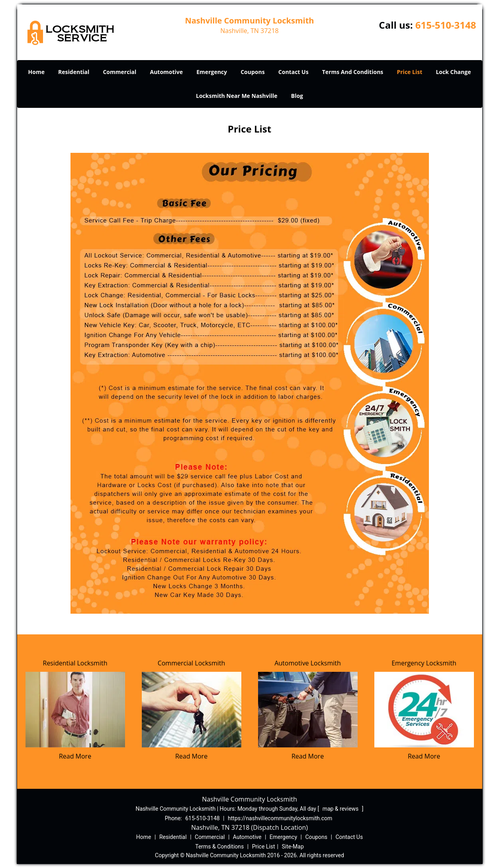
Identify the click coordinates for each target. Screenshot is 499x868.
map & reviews (341, 809)
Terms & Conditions (219, 847)
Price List (409, 72)
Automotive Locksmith (308, 663)
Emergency (212, 72)
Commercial (119, 72)
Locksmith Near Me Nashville (237, 96)
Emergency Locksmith (424, 663)
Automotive (167, 72)
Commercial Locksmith (192, 663)
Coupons (252, 72)
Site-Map (293, 847)
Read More (75, 756)
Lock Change (453, 72)
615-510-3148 (446, 25)
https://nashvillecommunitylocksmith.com (280, 818)
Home (36, 72)
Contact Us (294, 72)
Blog (297, 96)
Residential (74, 72)
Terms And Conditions (353, 72)
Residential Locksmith (75, 663)
